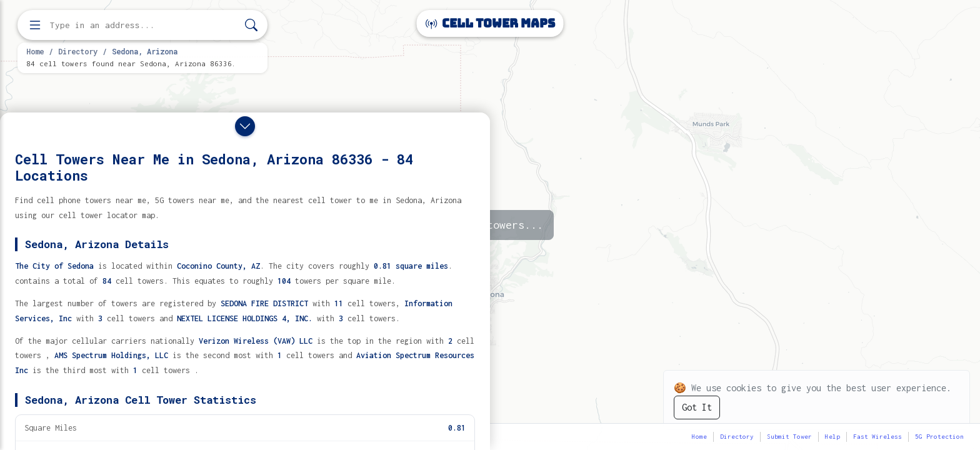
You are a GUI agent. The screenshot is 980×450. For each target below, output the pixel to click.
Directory (78, 51)
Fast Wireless (877, 437)
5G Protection (939, 437)
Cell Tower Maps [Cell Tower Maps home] (490, 23)
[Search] (251, 25)
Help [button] (832, 437)
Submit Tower (789, 437)
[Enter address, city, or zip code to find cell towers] (144, 25)
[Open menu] (35, 25)
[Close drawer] (245, 126)
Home (35, 51)
